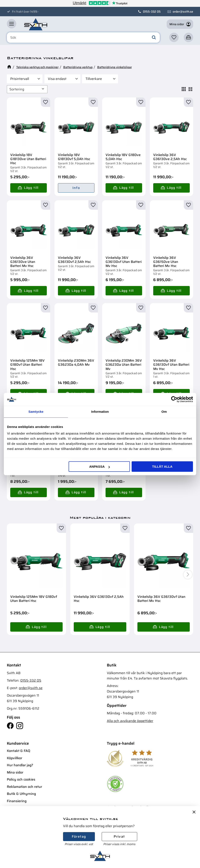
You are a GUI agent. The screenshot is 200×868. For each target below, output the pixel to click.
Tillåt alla (162, 466)
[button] (12, 24)
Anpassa (99, 466)
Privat (119, 836)
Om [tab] (164, 412)
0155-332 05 (152, 12)
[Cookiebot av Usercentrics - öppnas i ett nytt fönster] (174, 399)
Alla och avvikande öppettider (130, 721)
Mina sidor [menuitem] (15, 772)
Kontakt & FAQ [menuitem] (18, 751)
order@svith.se (183, 12)
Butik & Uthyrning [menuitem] (21, 794)
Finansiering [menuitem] (17, 801)
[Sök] (154, 38)
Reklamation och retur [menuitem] (24, 787)
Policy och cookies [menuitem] (21, 779)
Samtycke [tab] (36, 412)
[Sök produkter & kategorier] (83, 38)
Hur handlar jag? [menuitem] (20, 765)
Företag (79, 836)
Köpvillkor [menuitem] (15, 758)
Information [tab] (100, 412)
